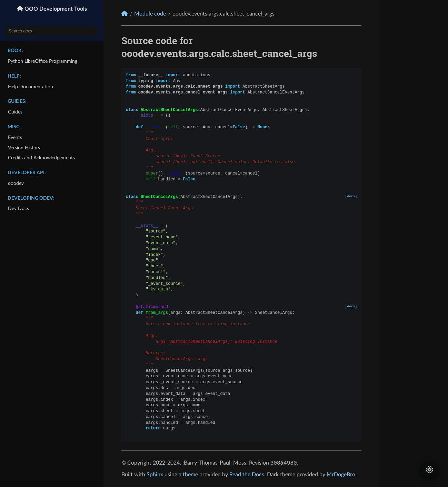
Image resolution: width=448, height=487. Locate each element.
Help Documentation (31, 87)
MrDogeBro (341, 475)
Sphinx (155, 475)
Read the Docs (247, 475)
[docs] (351, 196)
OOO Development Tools (55, 9)
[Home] (125, 14)
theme (190, 475)
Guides (15, 112)
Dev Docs (18, 208)
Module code (150, 14)
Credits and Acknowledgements (41, 158)
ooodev (16, 183)
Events (15, 137)
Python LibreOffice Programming (43, 61)
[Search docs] (52, 31)
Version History (24, 148)
